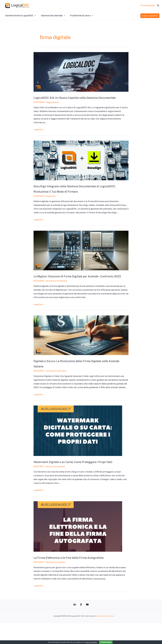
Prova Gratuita (148, 5)
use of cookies (91, 642)
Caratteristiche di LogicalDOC (20, 16)
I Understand (106, 642)
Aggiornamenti (53, 108)
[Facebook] (81, 625)
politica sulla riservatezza (105, 637)
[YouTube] (90, 625)
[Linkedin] (72, 625)
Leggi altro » (39, 135)
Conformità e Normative (57, 381)
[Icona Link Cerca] (158, 6)
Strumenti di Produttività (58, 291)
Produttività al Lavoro (79, 16)
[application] (34, 16)
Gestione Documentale (52, 16)
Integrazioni (51, 201)
